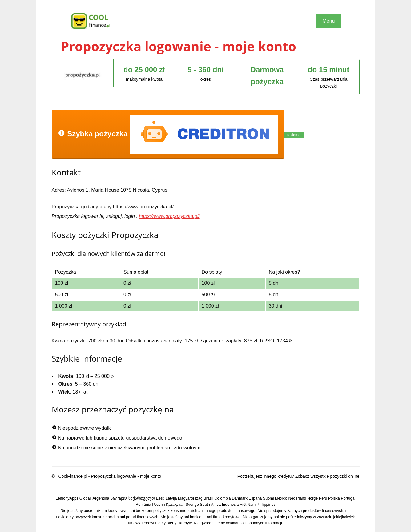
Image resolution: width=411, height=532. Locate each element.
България (119, 498)
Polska (334, 498)
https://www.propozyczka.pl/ (169, 216)
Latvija (171, 498)
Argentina (101, 498)
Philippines (266, 505)
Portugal (348, 498)
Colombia (222, 498)
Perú (323, 498)
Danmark (240, 498)
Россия (158, 505)
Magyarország (190, 498)
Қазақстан (175, 505)
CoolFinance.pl (73, 476)
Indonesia (230, 505)
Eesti (160, 498)
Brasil (208, 498)
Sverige (192, 505)
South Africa (210, 505)
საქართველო (142, 498)
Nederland (297, 498)
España (255, 498)
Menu (328, 21)
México (281, 498)
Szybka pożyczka (168, 134)
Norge (312, 498)
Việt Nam (248, 505)
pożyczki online (345, 476)
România (143, 505)
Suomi (268, 498)
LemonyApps (67, 498)
